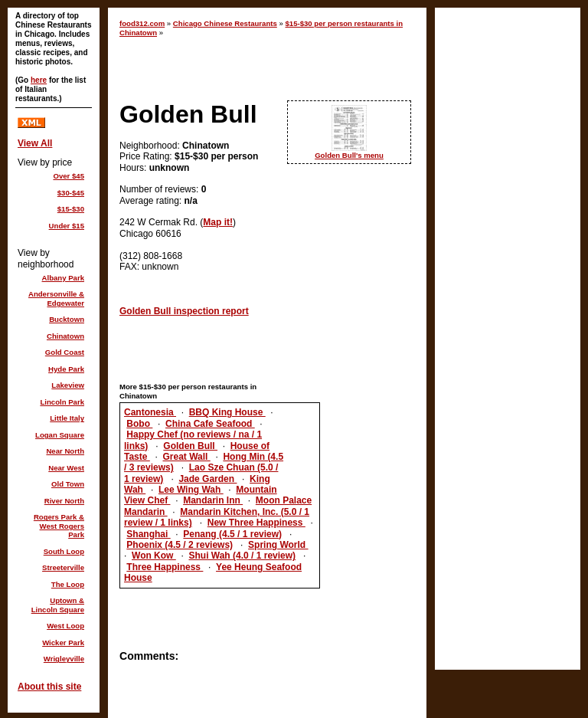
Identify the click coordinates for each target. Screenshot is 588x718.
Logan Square (60, 435)
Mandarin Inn (213, 500)
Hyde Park (66, 369)
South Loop (64, 551)
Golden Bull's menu (349, 155)
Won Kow (154, 556)
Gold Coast (65, 352)
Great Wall (186, 457)
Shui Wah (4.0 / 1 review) (242, 556)
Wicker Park (63, 643)
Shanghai (148, 534)
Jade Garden (207, 479)
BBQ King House (227, 412)
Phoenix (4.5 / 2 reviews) (180, 545)
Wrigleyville (64, 659)
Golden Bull (190, 446)
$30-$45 (71, 193)
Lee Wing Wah (191, 490)
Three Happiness (165, 567)
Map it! (218, 222)
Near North (65, 451)
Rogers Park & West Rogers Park (59, 526)
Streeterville (63, 567)
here (39, 80)
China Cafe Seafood (210, 424)
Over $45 (69, 176)
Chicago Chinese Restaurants (225, 23)
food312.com (142, 23)
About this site (49, 687)
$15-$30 (71, 209)
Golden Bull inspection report (184, 311)
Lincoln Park (62, 402)
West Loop (65, 626)
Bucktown (67, 319)
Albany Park (63, 278)
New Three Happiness (256, 523)
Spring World (278, 545)
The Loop (68, 584)
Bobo (139, 424)
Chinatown (65, 336)
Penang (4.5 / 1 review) (232, 534)
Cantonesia (150, 412)
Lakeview (68, 385)
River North (64, 501)
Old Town (68, 484)
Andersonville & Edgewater (56, 298)
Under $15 (67, 226)
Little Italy (67, 418)
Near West (66, 468)
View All (35, 143)
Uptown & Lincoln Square (58, 605)
